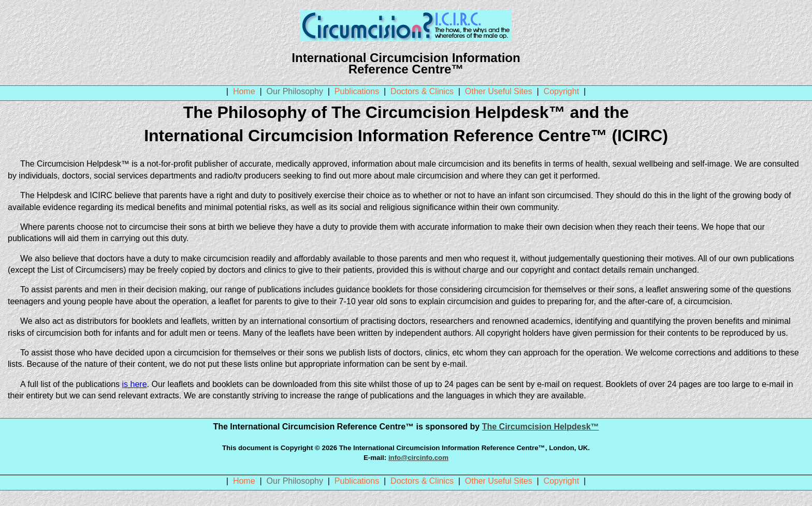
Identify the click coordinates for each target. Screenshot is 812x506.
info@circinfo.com (418, 458)
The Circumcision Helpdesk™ (541, 427)
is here (135, 384)
